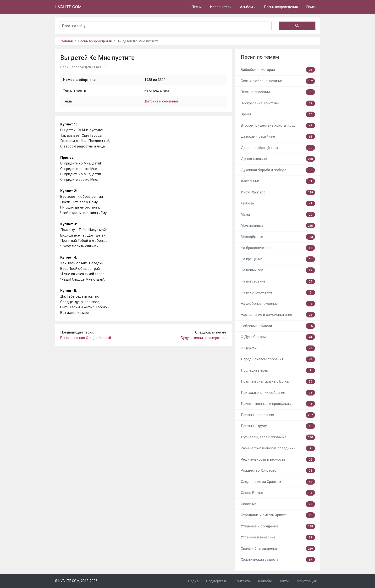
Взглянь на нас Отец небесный (86, 338)
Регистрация (306, 581)
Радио (193, 581)
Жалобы (265, 581)
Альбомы (248, 7)
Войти (284, 581)
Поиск (311, 7)
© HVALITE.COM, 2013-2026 (76, 581)
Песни (196, 7)
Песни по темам (260, 57)
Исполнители (221, 7)
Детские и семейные (162, 101)
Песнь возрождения (281, 7)
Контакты (243, 581)
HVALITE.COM (68, 7)
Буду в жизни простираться (204, 338)
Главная (66, 41)
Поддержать (217, 581)
